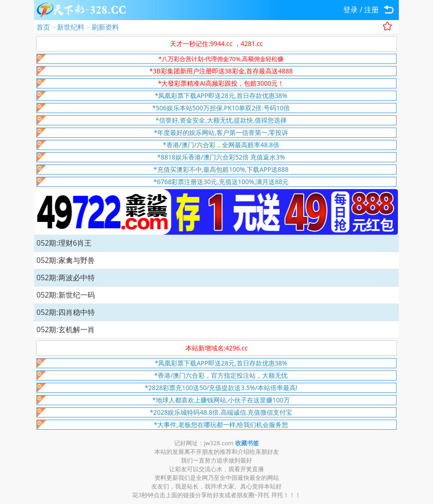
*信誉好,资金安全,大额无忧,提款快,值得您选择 (221, 120)
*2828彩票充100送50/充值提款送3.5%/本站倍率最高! (221, 388)
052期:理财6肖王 (64, 243)
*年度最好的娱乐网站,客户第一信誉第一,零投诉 (221, 132)
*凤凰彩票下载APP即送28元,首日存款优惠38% (221, 95)
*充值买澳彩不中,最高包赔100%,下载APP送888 (221, 169)
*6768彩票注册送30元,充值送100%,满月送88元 (221, 182)
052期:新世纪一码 (66, 295)
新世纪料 (71, 27)
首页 (43, 27)
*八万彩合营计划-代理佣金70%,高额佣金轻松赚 (221, 59)
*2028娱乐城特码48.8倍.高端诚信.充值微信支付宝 (221, 412)
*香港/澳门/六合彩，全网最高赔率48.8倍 (221, 145)
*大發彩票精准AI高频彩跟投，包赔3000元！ (221, 83)
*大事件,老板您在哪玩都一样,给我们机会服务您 (221, 424)
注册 (371, 10)
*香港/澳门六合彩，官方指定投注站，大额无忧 (221, 375)
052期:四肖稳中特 (66, 312)
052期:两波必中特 (66, 278)
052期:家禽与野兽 (66, 260)
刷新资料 (105, 27)
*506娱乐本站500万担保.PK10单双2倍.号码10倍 (221, 108)
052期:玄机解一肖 (66, 329)
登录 (351, 10)
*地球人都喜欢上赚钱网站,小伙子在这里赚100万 (221, 400)
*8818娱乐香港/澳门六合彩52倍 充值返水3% (221, 157)
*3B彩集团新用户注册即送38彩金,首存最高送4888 (221, 71)
